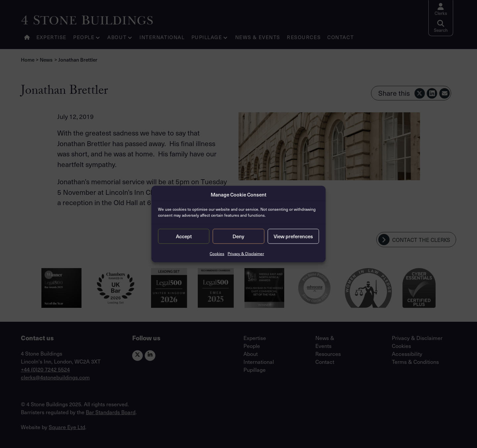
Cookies (217, 253)
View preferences (293, 236)
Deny (238, 236)
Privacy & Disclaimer (246, 253)
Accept (184, 236)
